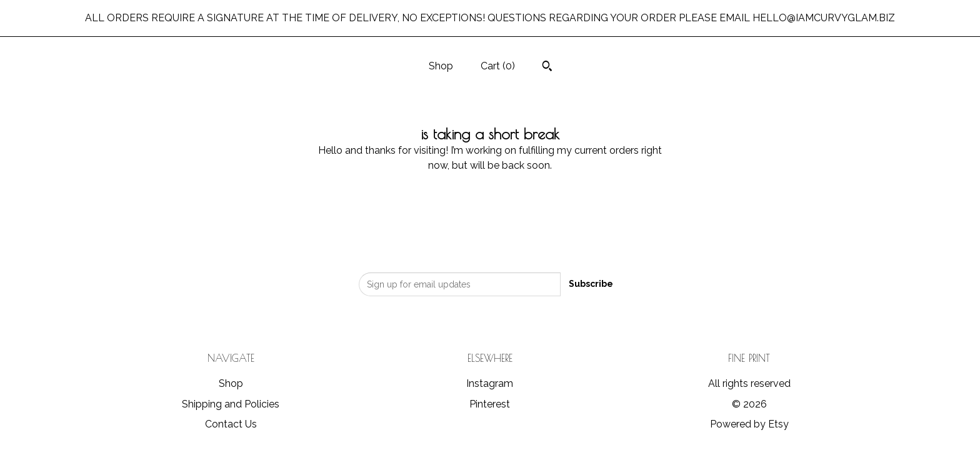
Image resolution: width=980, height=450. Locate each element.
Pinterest (490, 404)
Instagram (490, 383)
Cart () (498, 66)
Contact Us (231, 424)
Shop (441, 66)
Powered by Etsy (749, 424)
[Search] (547, 67)
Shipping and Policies (231, 404)
